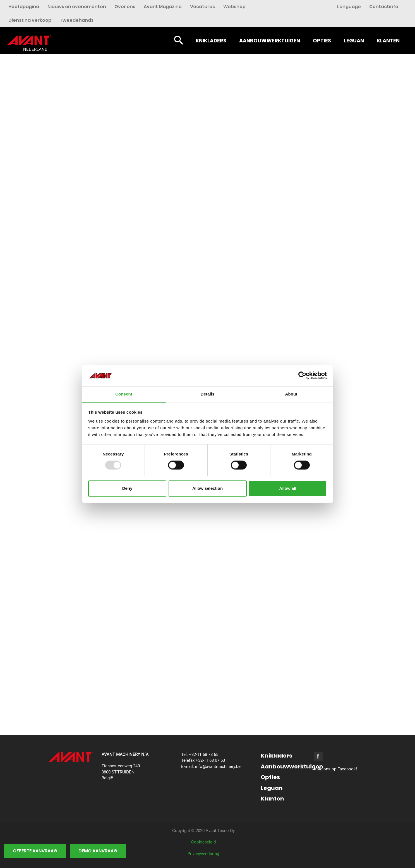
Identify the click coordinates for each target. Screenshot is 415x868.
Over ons (125, 7)
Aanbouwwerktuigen (270, 41)
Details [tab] (208, 394)
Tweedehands (77, 20)
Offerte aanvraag (35, 851)
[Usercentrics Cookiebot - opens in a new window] (302, 376)
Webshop (234, 7)
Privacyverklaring (203, 854)
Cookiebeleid (203, 842)
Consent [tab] (124, 394)
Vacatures (202, 7)
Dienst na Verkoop (30, 20)
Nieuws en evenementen (77, 7)
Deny (127, 488)
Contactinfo (384, 7)
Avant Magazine (163, 7)
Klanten (388, 41)
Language (349, 7)
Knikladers (211, 41)
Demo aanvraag (98, 851)
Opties (322, 41)
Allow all (288, 488)
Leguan (354, 41)
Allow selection (207, 488)
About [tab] (291, 394)
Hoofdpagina (24, 7)
